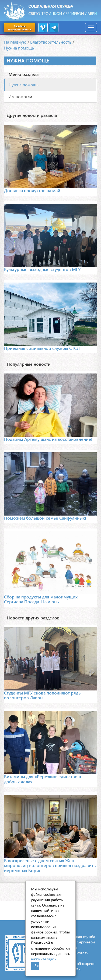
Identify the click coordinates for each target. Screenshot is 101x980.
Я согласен (37, 966)
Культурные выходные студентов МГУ (42, 269)
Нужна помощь (19, 48)
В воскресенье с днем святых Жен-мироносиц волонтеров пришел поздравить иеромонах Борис (50, 865)
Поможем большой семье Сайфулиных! (45, 518)
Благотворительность (51, 42)
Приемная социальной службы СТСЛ (42, 348)
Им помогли (20, 96)
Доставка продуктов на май (32, 190)
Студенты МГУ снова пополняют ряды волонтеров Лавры (43, 695)
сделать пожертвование (20, 27)
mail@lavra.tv (77, 953)
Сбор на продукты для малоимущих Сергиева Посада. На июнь (41, 599)
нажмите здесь (44, 959)
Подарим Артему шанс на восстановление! (48, 439)
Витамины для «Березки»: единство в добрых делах (43, 779)
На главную (15, 42)
